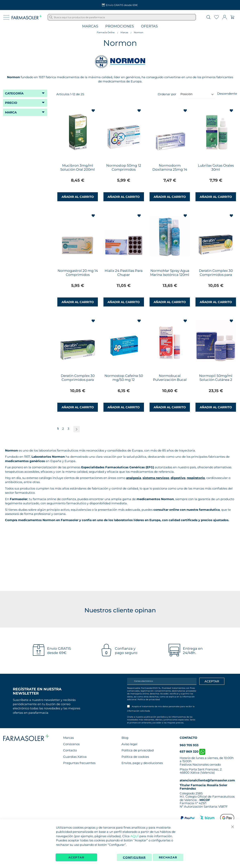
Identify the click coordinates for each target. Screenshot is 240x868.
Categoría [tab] (14, 93)
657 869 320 (192, 751)
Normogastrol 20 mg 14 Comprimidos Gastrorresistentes (78, 275)
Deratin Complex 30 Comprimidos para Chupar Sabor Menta (78, 380)
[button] (94, 111)
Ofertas (149, 26)
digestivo (178, 478)
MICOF (205, 800)
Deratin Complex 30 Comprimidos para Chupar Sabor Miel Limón (216, 277)
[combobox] (122, 17)
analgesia (134, 478)
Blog (125, 738)
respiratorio (196, 478)
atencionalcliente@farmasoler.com (207, 780)
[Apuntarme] (212, 681)
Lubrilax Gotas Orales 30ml (216, 167)
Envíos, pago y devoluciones (142, 763)
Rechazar (168, 857)
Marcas (90, 26)
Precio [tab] (11, 103)
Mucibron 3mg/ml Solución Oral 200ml (78, 167)
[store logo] (27, 17)
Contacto (70, 750)
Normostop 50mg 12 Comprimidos (124, 167)
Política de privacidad (149, 699)
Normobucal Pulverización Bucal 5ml (170, 380)
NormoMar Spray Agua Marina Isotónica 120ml (170, 273)
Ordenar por (167, 94)
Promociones (120, 26)
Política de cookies (135, 757)
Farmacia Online (106, 32)
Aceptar (76, 857)
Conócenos (71, 744)
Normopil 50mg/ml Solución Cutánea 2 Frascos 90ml (216, 380)
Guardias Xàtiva (75, 757)
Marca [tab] (11, 112)
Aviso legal (129, 744)
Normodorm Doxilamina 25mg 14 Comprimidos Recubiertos (170, 171)
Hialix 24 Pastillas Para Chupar (124, 273)
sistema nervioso (156, 478)
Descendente (227, 94)
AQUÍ (134, 836)
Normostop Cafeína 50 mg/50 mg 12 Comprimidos (124, 380)
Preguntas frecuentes (79, 763)
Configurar (134, 857)
